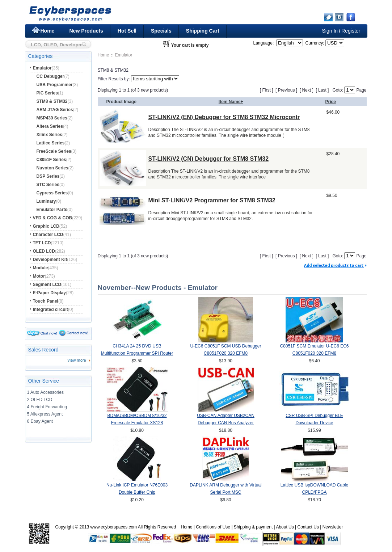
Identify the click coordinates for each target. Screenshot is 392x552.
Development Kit (50, 260)
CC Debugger (50, 76)
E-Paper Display (49, 293)
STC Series (48, 185)
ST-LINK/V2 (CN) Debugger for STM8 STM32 (208, 159)
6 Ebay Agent (40, 421)
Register (351, 31)
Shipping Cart (203, 31)
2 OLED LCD (40, 400)
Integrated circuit (50, 309)
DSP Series (48, 176)
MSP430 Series (52, 118)
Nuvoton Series (52, 168)
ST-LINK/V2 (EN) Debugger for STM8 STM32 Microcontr (224, 117)
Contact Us (308, 527)
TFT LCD (42, 243)
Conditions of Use (213, 527)
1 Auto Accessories (45, 392)
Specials (161, 31)
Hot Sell (127, 31)
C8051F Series (51, 160)
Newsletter (333, 527)
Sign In (330, 31)
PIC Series (47, 93)
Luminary (46, 201)
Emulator (42, 68)
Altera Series (50, 126)
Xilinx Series (49, 135)
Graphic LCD (46, 226)
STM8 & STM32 (52, 101)
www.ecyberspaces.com (113, 527)
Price (331, 102)
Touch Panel (46, 301)
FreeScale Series (54, 151)
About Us (285, 527)
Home (48, 31)
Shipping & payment (253, 527)
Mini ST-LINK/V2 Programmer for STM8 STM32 (212, 200)
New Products (86, 31)
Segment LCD (47, 285)
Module (41, 268)
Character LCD (48, 235)
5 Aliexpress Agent (45, 414)
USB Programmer (55, 85)
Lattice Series (51, 143)
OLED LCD (44, 251)
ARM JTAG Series (55, 110)
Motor (39, 276)
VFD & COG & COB (53, 218)
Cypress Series (52, 193)
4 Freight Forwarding (47, 407)
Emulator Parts (52, 210)
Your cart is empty (190, 45)
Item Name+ (231, 102)
